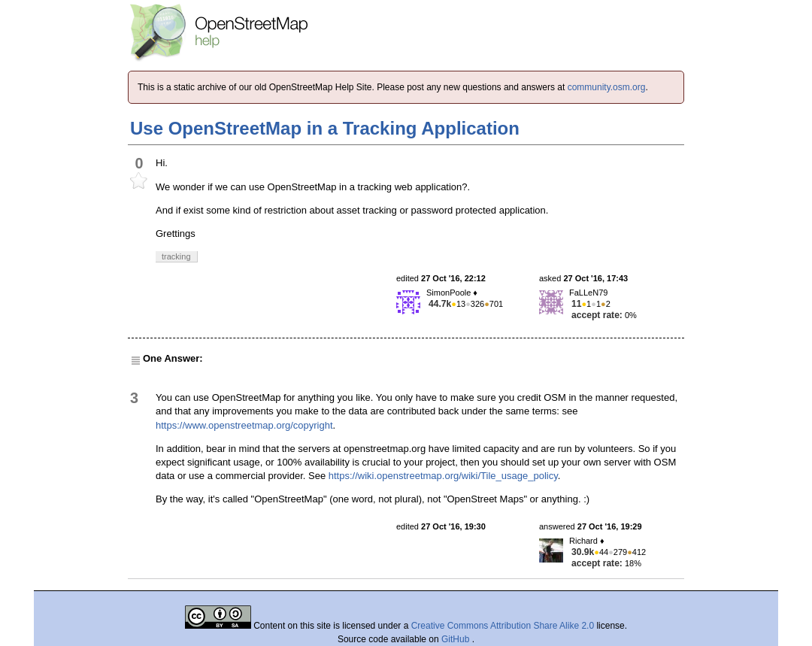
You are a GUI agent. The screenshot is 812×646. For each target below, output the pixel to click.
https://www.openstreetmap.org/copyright (244, 425)
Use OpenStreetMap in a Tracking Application (325, 128)
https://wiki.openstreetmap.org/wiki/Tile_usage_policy (443, 476)
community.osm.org (607, 87)
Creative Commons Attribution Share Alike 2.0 (503, 626)
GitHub (457, 639)
